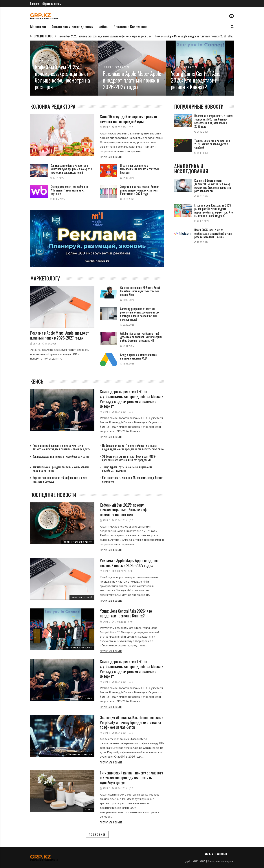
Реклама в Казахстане (131, 27)
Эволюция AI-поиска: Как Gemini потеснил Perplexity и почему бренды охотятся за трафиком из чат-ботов (132, 722)
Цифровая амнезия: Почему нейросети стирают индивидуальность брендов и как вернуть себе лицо (133, 447)
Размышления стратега (79, 754)
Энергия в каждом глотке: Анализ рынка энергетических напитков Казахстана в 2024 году (140, 190)
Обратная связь (52, 4)
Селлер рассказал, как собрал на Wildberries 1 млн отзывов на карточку (69, 190)
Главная (35, 4)
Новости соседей (82, 597)
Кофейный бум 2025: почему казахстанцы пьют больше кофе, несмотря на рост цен (104, 36)
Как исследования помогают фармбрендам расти (61, 456)
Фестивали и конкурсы (79, 648)
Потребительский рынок (78, 542)
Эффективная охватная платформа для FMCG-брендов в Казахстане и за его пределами (129, 458)
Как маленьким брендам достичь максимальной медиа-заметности (61, 469)
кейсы (103, 27)
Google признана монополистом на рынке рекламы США (139, 356)
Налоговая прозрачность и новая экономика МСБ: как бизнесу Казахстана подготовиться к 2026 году (213, 121)
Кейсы (89, 698)
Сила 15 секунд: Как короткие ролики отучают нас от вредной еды (128, 119)
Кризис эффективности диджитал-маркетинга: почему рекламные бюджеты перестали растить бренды (213, 186)
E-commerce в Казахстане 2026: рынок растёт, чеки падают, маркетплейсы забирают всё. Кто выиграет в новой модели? (213, 211)
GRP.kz (106, 127)
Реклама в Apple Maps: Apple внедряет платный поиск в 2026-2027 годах (200, 36)
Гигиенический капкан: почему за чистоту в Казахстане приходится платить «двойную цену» (61, 447)
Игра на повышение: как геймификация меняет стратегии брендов (139, 169)
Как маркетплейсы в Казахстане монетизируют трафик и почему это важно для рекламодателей (71, 169)
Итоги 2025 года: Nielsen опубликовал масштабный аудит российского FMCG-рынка (213, 233)
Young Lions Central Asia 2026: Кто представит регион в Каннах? (126, 613)
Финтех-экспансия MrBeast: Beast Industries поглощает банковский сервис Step (140, 291)
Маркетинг (38, 27)
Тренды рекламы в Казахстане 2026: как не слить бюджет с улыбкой (212, 144)
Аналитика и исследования (73, 27)
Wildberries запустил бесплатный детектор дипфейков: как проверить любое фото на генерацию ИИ (141, 337)
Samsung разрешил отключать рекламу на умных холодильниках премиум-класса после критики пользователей (140, 314)
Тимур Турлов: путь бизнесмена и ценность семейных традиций (127, 469)
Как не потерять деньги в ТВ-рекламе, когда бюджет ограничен (133, 479)
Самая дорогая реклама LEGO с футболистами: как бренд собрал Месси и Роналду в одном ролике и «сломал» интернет (132, 399)
